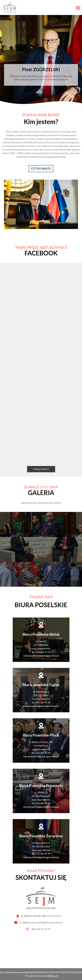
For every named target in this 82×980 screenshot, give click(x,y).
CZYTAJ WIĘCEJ (41, 183)
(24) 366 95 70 (41, 929)
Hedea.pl (52, 976)
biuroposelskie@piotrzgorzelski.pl (41, 922)
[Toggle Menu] (78, 8)
